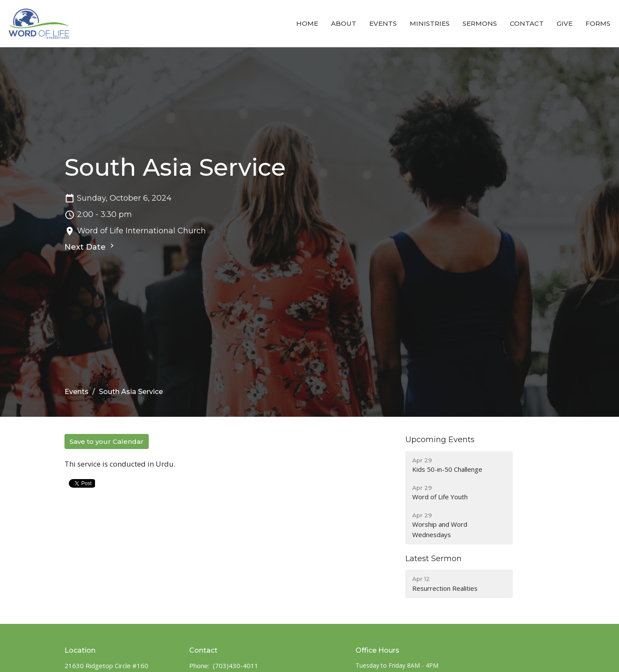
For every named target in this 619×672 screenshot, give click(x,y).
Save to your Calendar (107, 441)
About (344, 23)
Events (383, 23)
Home (307, 23)
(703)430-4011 (236, 666)
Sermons (480, 23)
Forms (598, 23)
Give (565, 23)
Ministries (430, 23)
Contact (527, 23)
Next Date (90, 247)
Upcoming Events (440, 440)
